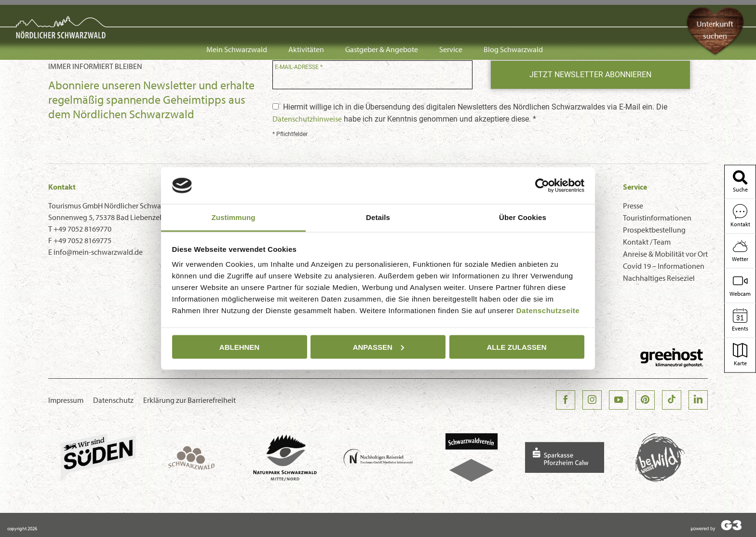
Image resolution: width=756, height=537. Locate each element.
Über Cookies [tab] (523, 217)
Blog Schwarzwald (513, 15)
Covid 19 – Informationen (664, 266)
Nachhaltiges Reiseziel (659, 278)
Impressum (66, 400)
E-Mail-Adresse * (299, 67)
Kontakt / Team (647, 242)
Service (451, 15)
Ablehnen (239, 347)
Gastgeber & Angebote (382, 15)
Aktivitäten (306, 15)
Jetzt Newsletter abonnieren (590, 75)
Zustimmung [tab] (234, 217)
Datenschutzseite (548, 310)
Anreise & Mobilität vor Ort (665, 254)
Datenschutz (113, 400)
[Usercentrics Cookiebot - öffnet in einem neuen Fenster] (542, 185)
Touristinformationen (657, 218)
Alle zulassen (516, 347)
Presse (633, 206)
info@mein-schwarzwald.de (98, 252)
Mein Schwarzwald (237, 15)
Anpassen (378, 347)
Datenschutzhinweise (307, 119)
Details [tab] (378, 217)
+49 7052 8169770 (82, 229)
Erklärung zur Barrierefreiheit (189, 400)
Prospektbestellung (654, 230)
